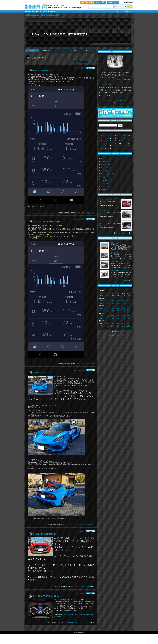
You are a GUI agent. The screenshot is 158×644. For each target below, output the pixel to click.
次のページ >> (67, 627)
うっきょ (102, 84)
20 (129, 143)
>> (120, 131)
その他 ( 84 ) (105, 177)
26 (124, 146)
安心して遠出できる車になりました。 (46, 596)
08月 (107, 303)
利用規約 (113, 335)
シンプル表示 (86, 62)
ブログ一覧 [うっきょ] (52, 15)
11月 (123, 303)
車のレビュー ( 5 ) (107, 168)
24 (115, 146)
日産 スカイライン (117, 243)
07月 (102, 303)
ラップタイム (75, 51)
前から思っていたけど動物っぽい (45, 534)
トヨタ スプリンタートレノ (119, 252)
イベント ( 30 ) (106, 186)
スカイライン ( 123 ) (108, 174)
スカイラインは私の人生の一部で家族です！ (60, 34)
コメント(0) (68, 622)
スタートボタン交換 (106, 221)
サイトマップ (122, 335)
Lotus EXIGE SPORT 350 (42, 373)
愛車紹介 (47, 51)
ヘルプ (122, 2)
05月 (123, 301)
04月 (118, 293)
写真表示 (94, 62)
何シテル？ (120, 80)
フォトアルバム (61, 51)
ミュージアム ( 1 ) (107, 161)
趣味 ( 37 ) (104, 189)
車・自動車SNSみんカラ (32, 15)
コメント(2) (76, 587)
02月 (107, 293)
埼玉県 (108, 84)
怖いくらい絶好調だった (41, 71)
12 (124, 141)
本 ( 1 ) (103, 158)
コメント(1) (80, 212)
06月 (129, 301)
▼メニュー (89, 51)
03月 (113, 293)
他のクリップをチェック (122, 233)
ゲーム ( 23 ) (105, 183)
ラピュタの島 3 (105, 211)
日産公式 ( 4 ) (105, 165)
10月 (118, 303)
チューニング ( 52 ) (107, 180)
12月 (129, 303)
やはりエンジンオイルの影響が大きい (46, 222)
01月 (102, 293)
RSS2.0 (116, 331)
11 (120, 141)
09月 (113, 303)
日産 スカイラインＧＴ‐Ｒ (119, 271)
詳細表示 (78, 62)
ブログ (43, 15)
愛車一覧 (126, 281)
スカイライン (87, 622)
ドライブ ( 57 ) (106, 171)
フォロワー (123, 101)
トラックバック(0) (89, 212)
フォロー (107, 101)
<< (111, 131)
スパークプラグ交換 (106, 200)
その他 (88, 524)
